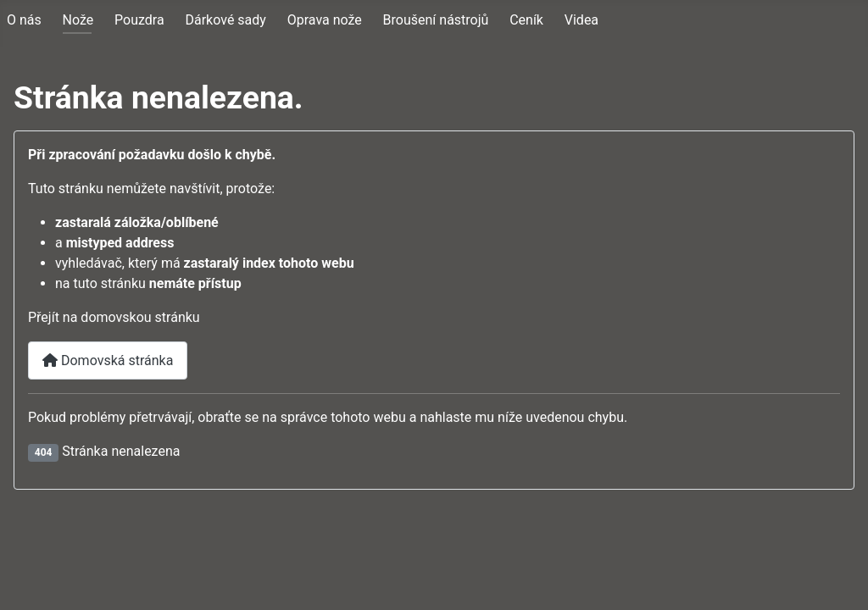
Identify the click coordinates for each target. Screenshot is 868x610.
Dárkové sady (225, 20)
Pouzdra (139, 20)
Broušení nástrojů (436, 20)
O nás (24, 20)
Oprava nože (325, 20)
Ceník (526, 20)
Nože (78, 20)
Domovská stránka (108, 360)
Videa (581, 20)
